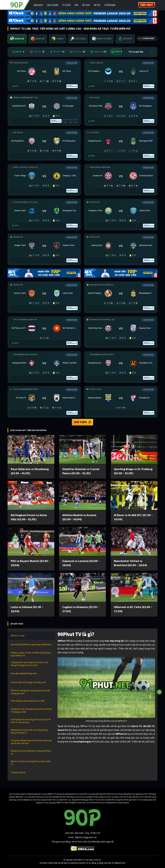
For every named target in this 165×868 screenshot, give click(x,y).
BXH (76, 5)
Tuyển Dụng (110, 5)
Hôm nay (78, 52)
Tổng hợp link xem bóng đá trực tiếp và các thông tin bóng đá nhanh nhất (30, 664)
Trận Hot (38, 52)
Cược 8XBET (147, 5)
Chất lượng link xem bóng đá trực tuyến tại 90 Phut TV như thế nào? (31, 721)
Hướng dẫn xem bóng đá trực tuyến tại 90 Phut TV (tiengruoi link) (31, 710)
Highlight (38, 5)
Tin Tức (97, 5)
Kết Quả (86, 5)
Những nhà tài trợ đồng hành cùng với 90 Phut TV (31, 752)
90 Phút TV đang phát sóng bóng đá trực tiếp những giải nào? (30, 692)
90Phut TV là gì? (18, 636)
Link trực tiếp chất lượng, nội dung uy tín (28, 682)
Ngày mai (99, 52)
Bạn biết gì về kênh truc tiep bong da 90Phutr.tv (31, 644)
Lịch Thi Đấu (53, 5)
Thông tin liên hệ (18, 772)
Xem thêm (82, 422)
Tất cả (118, 52)
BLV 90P (58, 52)
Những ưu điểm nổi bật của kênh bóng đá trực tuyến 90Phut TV (31, 654)
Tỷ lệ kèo (66, 5)
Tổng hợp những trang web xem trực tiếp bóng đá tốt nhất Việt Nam (31, 742)
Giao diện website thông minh (24, 673)
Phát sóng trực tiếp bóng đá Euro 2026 (28, 701)
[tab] (17, 39)
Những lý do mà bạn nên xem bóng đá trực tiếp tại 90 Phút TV (30, 731)
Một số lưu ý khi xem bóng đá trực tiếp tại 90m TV (31, 763)
